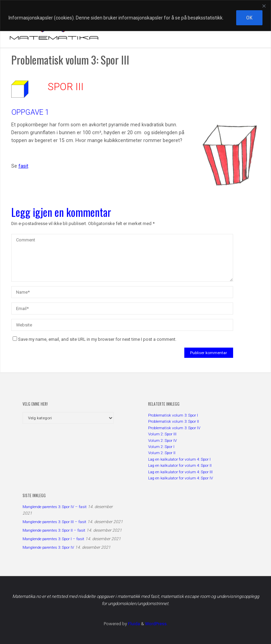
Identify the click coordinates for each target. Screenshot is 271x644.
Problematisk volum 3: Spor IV (174, 428)
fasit (23, 166)
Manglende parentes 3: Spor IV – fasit (55, 507)
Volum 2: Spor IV (162, 440)
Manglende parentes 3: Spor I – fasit (53, 539)
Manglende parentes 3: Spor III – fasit (54, 522)
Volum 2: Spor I (161, 447)
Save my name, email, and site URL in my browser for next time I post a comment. (95, 339)
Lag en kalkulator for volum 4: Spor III (180, 472)
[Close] (264, 6)
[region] (135, 16)
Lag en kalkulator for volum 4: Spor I (179, 459)
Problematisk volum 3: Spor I (173, 415)
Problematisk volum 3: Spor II (174, 421)
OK (249, 18)
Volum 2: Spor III (162, 434)
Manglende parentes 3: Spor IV (48, 547)
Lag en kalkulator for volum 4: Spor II (180, 465)
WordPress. (156, 624)
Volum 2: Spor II (162, 453)
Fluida (133, 624)
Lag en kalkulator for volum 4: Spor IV (181, 478)
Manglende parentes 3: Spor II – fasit (54, 530)
